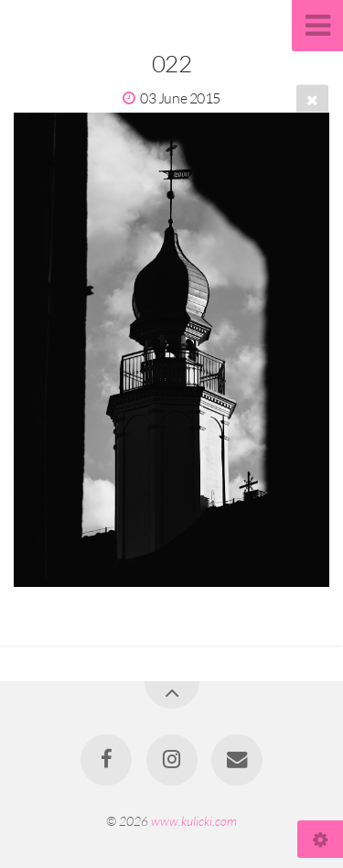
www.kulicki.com (194, 821)
